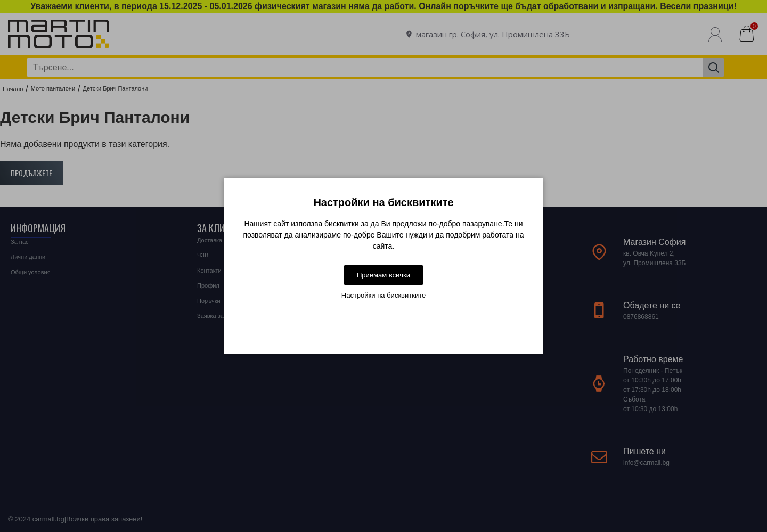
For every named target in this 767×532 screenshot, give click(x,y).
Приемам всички (383, 275)
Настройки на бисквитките (383, 295)
